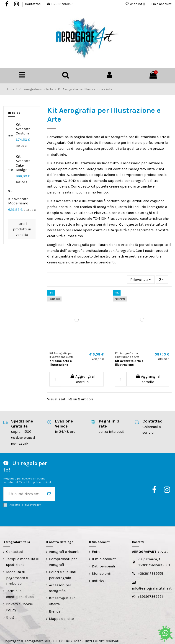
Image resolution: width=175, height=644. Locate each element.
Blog (10, 614)
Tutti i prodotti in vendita (22, 228)
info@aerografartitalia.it (152, 586)
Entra (96, 549)
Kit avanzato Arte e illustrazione (129, 361)
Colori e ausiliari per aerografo (63, 572)
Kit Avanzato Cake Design (23, 162)
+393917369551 (150, 571)
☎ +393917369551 (60, 4)
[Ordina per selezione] (143, 278)
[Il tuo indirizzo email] (24, 492)
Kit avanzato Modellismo (18, 200)
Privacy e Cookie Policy (19, 604)
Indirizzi (99, 578)
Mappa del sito (61, 616)
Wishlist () (135, 4)
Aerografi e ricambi (65, 549)
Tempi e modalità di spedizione (23, 559)
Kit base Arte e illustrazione (61, 361)
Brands (55, 609)
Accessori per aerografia (60, 585)
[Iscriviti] (49, 492)
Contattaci (33, 4)
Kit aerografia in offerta (62, 598)
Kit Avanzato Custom (23, 128)
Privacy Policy (32, 502)
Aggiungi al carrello (82, 377)
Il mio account (161, 4)
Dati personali (103, 563)
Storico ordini (103, 571)
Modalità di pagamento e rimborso (17, 575)
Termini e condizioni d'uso (20, 591)
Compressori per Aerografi (63, 559)
